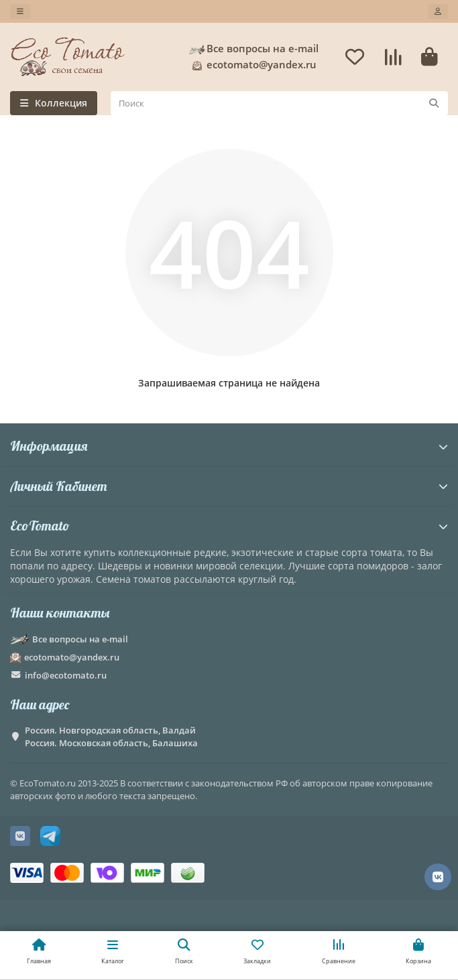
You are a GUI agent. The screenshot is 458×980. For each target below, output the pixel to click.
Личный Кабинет (229, 486)
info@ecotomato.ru (66, 675)
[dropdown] (20, 11)
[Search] (279, 103)
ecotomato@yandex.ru (252, 65)
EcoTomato (229, 526)
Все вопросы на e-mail (253, 49)
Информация (229, 446)
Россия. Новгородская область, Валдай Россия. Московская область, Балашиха (111, 737)
